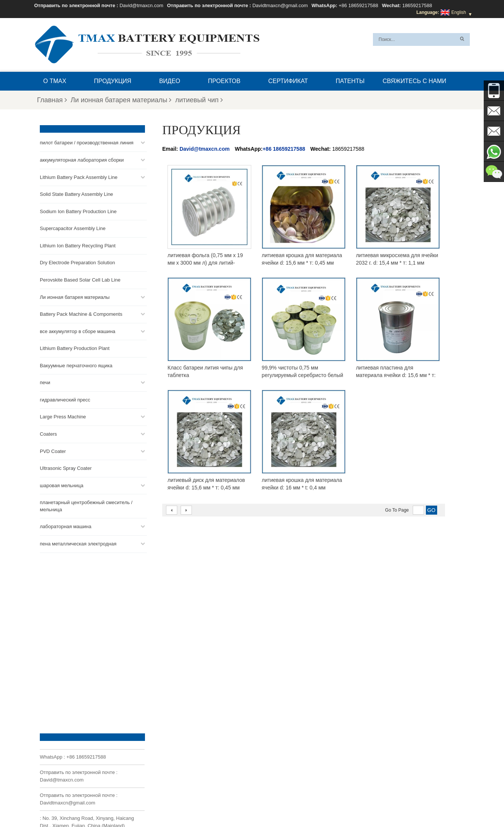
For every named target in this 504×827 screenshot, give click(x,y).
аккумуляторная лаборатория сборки (82, 159)
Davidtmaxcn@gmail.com (280, 5)
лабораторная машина (66, 526)
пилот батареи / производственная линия (87, 142)
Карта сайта (376, 803)
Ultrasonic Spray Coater (66, 467)
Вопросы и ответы (175, 803)
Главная (52, 100)
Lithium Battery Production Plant (75, 347)
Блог (261, 803)
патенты (350, 81)
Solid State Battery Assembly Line (76, 193)
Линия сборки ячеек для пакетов (278, 767)
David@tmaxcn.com (141, 5)
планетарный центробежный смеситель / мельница (86, 505)
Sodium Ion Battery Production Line (78, 210)
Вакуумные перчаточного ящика (76, 364)
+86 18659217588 (358, 5)
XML (114, 803)
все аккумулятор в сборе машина (78, 330)
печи (45, 382)
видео (170, 81)
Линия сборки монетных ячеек (275, 740)
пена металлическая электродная (78, 543)
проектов (224, 81)
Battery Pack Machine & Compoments (81, 313)
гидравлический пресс (65, 399)
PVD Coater (53, 450)
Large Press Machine (63, 416)
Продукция (112, 81)
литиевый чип (199, 100)
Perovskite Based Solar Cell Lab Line (80, 279)
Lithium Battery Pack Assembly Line (79, 176)
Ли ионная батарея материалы (121, 100)
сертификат (288, 81)
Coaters (48, 433)
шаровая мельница (62, 484)
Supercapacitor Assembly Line (73, 228)
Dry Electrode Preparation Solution (77, 262)
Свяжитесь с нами (415, 81)
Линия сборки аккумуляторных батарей (285, 731)
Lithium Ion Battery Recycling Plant (78, 245)
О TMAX (55, 81)
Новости (344, 803)
